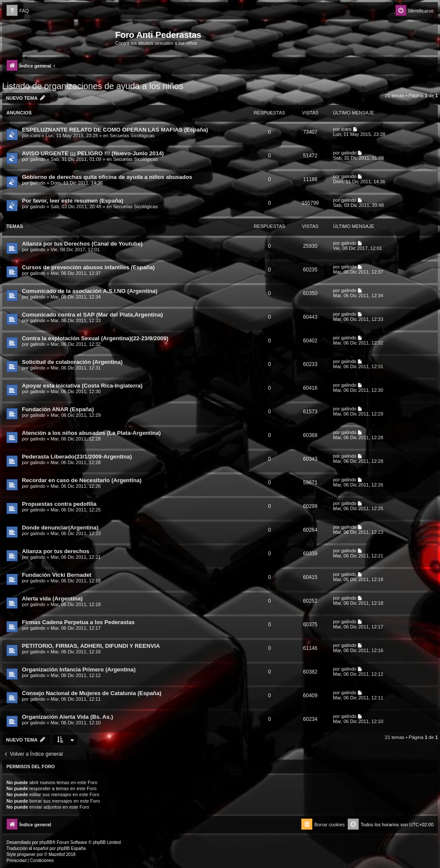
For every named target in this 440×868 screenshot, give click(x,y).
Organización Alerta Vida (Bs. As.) (67, 717)
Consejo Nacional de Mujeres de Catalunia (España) (92, 693)
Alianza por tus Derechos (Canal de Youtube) (82, 244)
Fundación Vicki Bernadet (57, 575)
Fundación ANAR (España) (58, 409)
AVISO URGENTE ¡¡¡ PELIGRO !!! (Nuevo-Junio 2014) (93, 153)
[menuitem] (18, 11)
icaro (35, 135)
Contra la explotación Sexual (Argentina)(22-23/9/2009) (95, 338)
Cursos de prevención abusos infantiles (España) (88, 267)
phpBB (46, 842)
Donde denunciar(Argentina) (60, 528)
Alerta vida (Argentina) (52, 599)
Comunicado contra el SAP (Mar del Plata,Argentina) (92, 315)
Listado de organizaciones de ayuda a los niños (93, 86)
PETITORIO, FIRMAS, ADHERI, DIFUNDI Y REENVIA (91, 646)
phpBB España (71, 848)
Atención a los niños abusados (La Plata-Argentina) (91, 433)
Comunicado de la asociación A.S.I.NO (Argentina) (90, 291)
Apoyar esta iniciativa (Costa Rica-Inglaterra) (82, 386)
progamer (26, 854)
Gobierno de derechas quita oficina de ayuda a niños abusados (107, 177)
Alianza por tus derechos (56, 551)
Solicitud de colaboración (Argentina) (72, 362)
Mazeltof (57, 854)
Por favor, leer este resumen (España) (73, 201)
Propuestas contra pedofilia (59, 504)
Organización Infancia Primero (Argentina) (79, 669)
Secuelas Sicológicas (132, 135)
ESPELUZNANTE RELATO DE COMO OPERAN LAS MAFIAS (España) (115, 130)
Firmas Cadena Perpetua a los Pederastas (78, 622)
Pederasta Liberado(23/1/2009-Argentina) (77, 457)
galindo (38, 159)
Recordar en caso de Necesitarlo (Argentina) (82, 480)
